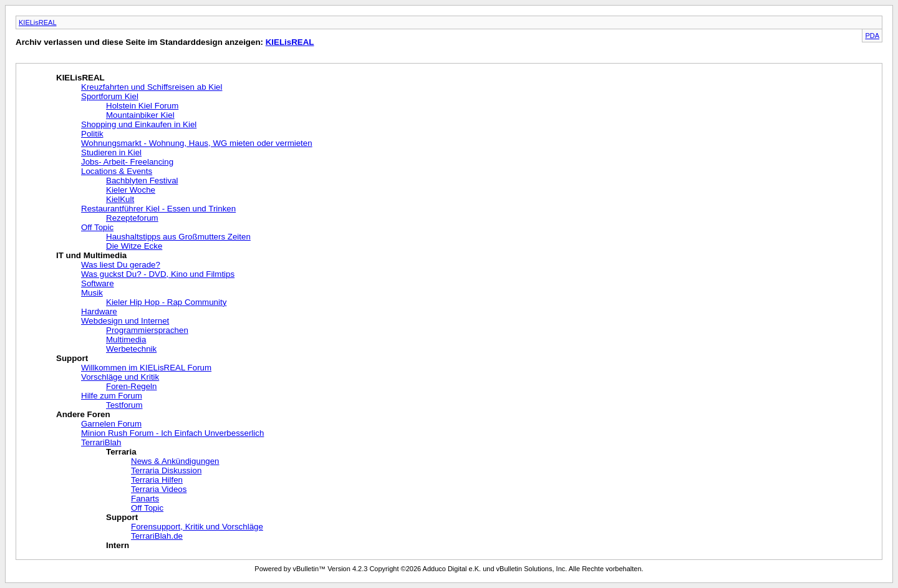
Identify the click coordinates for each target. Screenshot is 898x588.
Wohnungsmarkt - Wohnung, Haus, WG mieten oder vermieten (197, 143)
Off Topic (97, 227)
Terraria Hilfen (157, 480)
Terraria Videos (159, 489)
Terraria (121, 452)
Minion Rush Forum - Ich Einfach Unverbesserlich (172, 433)
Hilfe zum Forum (112, 396)
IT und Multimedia (91, 255)
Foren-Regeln (132, 386)
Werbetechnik (131, 349)
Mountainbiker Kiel (140, 115)
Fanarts (145, 499)
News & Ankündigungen (175, 461)
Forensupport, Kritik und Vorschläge (197, 527)
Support (72, 358)
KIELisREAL (38, 22)
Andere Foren (83, 414)
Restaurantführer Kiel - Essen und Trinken (158, 209)
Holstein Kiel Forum (142, 106)
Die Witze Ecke (134, 246)
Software (98, 283)
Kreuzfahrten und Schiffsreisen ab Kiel (152, 87)
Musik (92, 293)
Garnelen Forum (111, 424)
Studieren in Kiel (111, 152)
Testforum (124, 405)
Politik (92, 134)
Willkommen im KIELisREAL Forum (146, 368)
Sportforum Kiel (110, 96)
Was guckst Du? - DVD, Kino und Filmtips (158, 274)
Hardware (99, 311)
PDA (872, 36)
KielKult (120, 199)
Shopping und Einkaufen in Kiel (139, 124)
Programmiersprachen (147, 330)
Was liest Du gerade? (121, 265)
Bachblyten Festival (142, 181)
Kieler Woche (131, 190)
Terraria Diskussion (166, 470)
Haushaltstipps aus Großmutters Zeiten (178, 237)
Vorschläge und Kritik (120, 377)
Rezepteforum (132, 218)
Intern (118, 545)
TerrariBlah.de (157, 536)
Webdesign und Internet (125, 321)
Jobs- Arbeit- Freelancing (127, 162)
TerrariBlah (101, 442)
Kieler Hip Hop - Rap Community (166, 302)
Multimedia (126, 340)
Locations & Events (117, 171)
